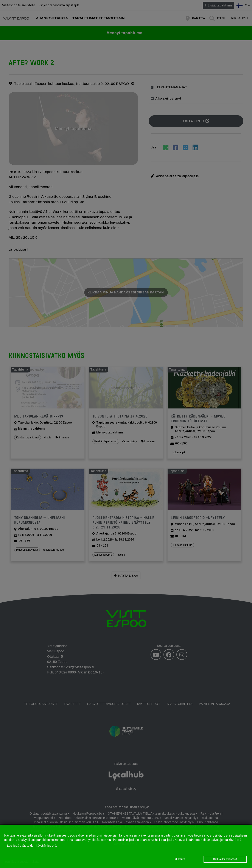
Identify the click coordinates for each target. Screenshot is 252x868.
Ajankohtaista (52, 18)
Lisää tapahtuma (220, 5)
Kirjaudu (239, 18)
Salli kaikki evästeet (225, 859)
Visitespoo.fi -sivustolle (19, 5)
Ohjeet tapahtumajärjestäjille (59, 5)
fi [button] (244, 5)
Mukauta (180, 859)
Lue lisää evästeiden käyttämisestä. (32, 846)
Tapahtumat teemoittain (98, 18)
